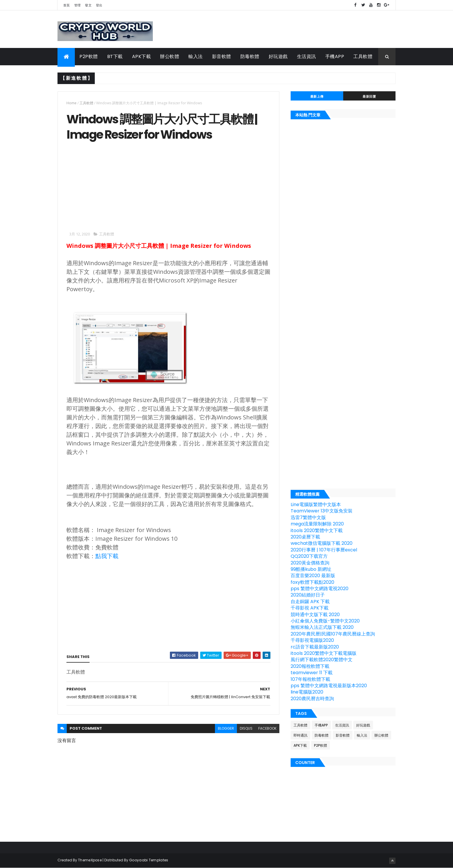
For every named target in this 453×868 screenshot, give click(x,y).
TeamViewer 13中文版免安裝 (322, 511)
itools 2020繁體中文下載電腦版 (324, 653)
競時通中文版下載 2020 (315, 615)
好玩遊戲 (278, 56)
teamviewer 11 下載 (312, 673)
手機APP (335, 56)
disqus (246, 728)
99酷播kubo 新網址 (311, 569)
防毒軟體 (250, 56)
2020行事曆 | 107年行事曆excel (324, 550)
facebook (267, 728)
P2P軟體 (89, 56)
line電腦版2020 (307, 692)
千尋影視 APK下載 (310, 608)
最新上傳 (317, 96)
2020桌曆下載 (305, 537)
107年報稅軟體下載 (310, 679)
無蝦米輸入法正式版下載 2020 (322, 627)
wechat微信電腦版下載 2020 (322, 543)
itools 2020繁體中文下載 (317, 530)
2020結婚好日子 (308, 595)
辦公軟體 (170, 56)
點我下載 (107, 556)
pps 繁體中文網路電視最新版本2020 (329, 686)
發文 (88, 5)
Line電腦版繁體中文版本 (316, 504)
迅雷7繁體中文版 (308, 517)
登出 (99, 5)
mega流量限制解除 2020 (317, 524)
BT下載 (115, 56)
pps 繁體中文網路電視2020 (320, 589)
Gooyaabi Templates (149, 860)
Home (72, 103)
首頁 (67, 5)
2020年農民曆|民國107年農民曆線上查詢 (333, 634)
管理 (78, 5)
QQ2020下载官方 (309, 556)
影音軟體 (222, 56)
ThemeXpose (90, 860)
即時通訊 (300, 735)
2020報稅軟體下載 (310, 666)
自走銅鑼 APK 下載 (310, 602)
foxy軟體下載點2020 (312, 582)
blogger (226, 728)
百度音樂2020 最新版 (313, 576)
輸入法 (196, 56)
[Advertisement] (115, 186)
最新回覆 (369, 96)
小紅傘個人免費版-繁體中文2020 (325, 621)
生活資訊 (307, 56)
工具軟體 (363, 56)
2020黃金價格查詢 (310, 563)
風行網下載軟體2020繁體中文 (322, 660)
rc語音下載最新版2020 (315, 647)
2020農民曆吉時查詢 (312, 699)
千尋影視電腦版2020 (312, 640)
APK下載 (142, 56)
